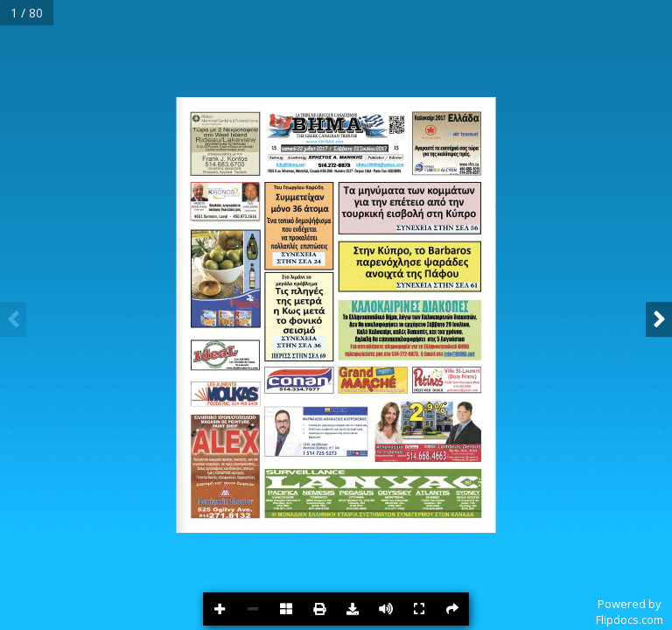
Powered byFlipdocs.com (630, 612)
